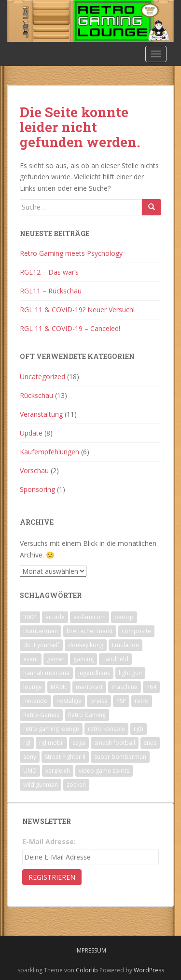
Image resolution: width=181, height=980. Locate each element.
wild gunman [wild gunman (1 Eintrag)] (41, 785)
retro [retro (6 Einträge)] (142, 701)
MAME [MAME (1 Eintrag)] (59, 687)
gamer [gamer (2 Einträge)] (56, 659)
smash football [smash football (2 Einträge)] (115, 743)
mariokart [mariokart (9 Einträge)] (89, 687)
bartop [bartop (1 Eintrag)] (124, 617)
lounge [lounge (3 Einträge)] (33, 687)
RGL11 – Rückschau (51, 291)
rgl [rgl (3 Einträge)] (27, 743)
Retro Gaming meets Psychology (71, 253)
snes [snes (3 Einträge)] (150, 743)
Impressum (91, 950)
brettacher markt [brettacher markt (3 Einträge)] (90, 631)
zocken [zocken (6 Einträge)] (76, 785)
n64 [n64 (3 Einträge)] (151, 687)
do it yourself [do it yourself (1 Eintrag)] (41, 645)
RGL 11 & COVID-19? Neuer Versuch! (77, 310)
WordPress (149, 970)
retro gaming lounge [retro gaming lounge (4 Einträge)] (51, 729)
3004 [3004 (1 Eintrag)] (30, 617)
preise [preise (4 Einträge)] (99, 701)
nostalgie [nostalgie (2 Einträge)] (69, 701)
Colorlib (87, 970)
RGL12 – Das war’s (49, 272)
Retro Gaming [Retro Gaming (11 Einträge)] (87, 715)
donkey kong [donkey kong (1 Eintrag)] (86, 645)
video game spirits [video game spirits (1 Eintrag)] (104, 771)
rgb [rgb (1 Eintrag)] (139, 729)
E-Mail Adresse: (49, 841)
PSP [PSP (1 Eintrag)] (121, 701)
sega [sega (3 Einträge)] (79, 743)
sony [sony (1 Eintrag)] (30, 757)
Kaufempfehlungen (49, 452)
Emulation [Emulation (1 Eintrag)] (125, 645)
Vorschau (34, 470)
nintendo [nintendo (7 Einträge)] (35, 701)
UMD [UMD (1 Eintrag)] (30, 771)
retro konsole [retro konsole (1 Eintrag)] (106, 729)
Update (31, 433)
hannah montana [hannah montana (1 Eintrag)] (46, 673)
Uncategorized (42, 377)
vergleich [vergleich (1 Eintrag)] (58, 771)
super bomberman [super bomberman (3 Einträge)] (120, 757)
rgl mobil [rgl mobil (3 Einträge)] (51, 743)
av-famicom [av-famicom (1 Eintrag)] (90, 617)
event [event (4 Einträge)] (31, 659)
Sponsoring (37, 489)
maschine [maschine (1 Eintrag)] (125, 687)
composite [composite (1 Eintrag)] (136, 631)
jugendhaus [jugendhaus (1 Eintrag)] (94, 673)
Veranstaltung (41, 414)
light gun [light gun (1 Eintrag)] (130, 673)
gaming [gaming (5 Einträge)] (84, 659)
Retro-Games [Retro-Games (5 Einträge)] (41, 715)
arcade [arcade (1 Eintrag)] (55, 617)
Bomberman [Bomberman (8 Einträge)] (41, 631)
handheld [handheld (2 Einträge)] (115, 659)
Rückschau (36, 395)
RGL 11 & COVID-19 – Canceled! (70, 328)
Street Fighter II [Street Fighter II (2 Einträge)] (65, 757)
